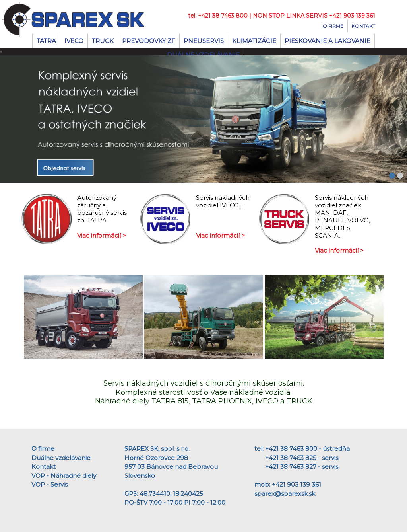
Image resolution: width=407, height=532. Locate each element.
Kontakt (363, 26)
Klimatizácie (254, 41)
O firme (333, 26)
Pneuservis (204, 41)
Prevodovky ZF (149, 41)
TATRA (46, 41)
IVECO (74, 41)
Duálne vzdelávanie (61, 458)
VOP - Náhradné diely (64, 476)
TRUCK (103, 41)
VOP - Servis (49, 484)
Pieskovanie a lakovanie (328, 41)
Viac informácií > (102, 235)
